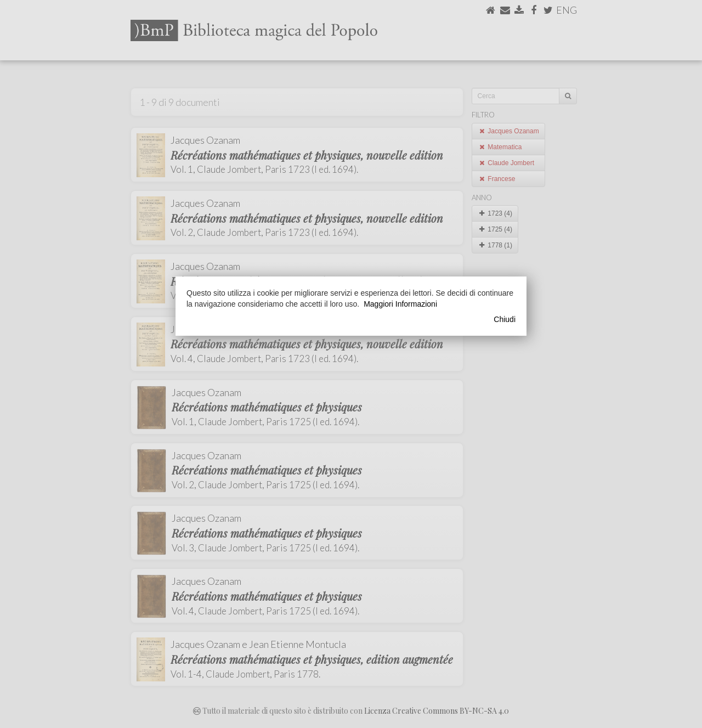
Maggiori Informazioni (400, 304)
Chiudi (505, 319)
